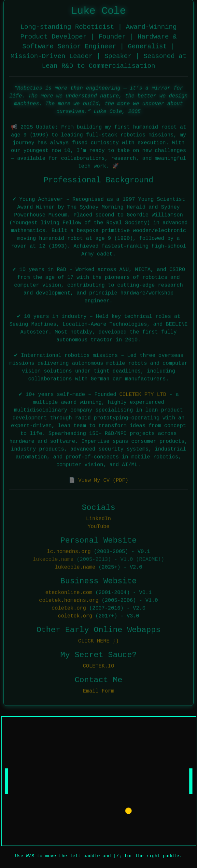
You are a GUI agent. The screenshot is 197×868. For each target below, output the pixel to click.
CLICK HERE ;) (98, 640)
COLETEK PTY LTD (143, 394)
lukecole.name (53, 559)
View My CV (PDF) (103, 480)
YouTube (98, 526)
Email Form (98, 691)
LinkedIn (98, 518)
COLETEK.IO (98, 665)
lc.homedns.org (69, 551)
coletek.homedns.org (69, 600)
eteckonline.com (69, 592)
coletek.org (69, 608)
